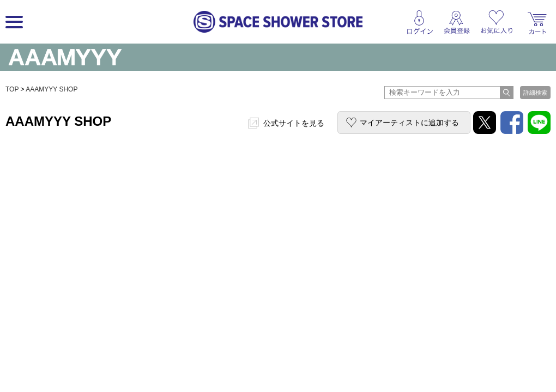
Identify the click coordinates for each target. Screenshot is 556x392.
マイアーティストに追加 (409, 122)
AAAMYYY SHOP (52, 89)
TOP (12, 89)
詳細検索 (535, 93)
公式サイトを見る (294, 123)
